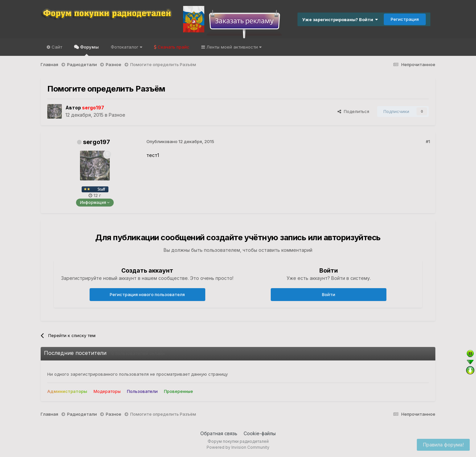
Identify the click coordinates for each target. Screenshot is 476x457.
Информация (95, 202)
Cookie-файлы (260, 433)
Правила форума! (443, 445)
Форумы (89, 50)
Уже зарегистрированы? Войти (340, 19)
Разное (117, 115)
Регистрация (405, 19)
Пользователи (142, 391)
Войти (329, 294)
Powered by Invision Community (238, 447)
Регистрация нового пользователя (147, 294)
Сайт (56, 47)
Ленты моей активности (233, 47)
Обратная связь (219, 433)
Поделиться (353, 111)
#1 (428, 141)
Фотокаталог (126, 47)
